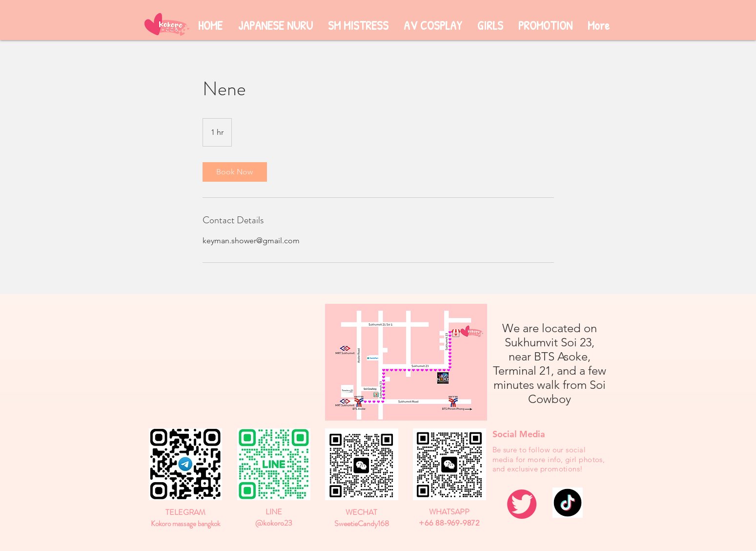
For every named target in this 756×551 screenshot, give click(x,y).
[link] (235, 172)
